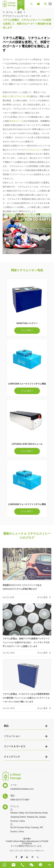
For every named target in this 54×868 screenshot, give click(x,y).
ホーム (9, 12)
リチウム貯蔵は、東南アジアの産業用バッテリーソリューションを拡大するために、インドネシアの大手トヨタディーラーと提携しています (26, 644)
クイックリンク (12, 757)
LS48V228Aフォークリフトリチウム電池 (27, 384)
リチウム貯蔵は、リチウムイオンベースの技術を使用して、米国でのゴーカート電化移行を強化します (27, 24)
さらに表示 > (27, 330)
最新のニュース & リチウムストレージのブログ (27, 536)
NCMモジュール (16, 121)
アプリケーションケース (15, 16)
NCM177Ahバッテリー (27, 323)
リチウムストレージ (34, 150)
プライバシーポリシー (34, 851)
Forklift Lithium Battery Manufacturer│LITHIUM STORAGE (27, 842)
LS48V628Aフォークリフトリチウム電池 (27, 504)
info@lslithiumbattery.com (22, 789)
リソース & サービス (15, 746)
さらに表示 (44, 599)
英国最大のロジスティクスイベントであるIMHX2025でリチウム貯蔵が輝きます (22, 588)
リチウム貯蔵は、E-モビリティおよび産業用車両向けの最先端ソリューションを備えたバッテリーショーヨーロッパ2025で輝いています (26, 699)
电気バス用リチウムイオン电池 (17, 96)
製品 (6, 726)
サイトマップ (16, 851)
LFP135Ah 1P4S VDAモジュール (27, 444)
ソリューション (12, 736)
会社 (20, 12)
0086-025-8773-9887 (20, 800)
